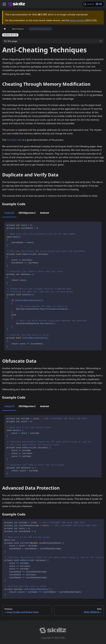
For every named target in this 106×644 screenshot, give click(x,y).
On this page (11, 41)
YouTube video (15, 140)
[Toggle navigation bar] (4, 4)
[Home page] (5, 29)
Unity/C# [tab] (9, 213)
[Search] (93, 4)
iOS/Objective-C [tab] (27, 213)
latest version (77, 20)
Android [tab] (45, 213)
